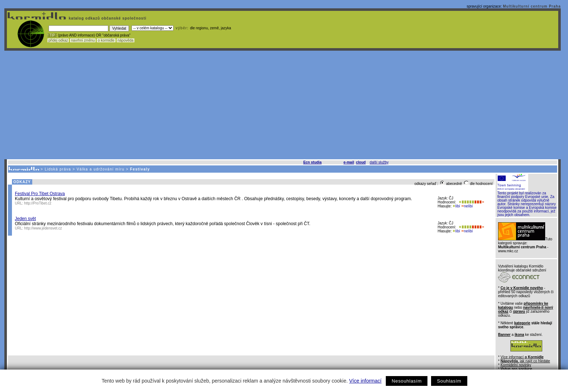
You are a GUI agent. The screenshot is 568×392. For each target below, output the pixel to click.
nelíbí (467, 206)
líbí (456, 206)
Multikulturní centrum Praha (532, 6)
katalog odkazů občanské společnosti (107, 18)
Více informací (365, 381)
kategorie (522, 323)
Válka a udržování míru (101, 169)
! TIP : (52, 35)
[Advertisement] (283, 105)
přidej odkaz (58, 40)
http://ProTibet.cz (38, 203)
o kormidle (106, 40)
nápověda (126, 40)
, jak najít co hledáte (525, 361)
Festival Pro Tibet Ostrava (40, 194)
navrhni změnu (83, 40)
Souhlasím (449, 381)
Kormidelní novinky (516, 365)
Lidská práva (58, 169)
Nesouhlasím (407, 381)
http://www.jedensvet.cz (43, 228)
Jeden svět (25, 219)
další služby (379, 162)
